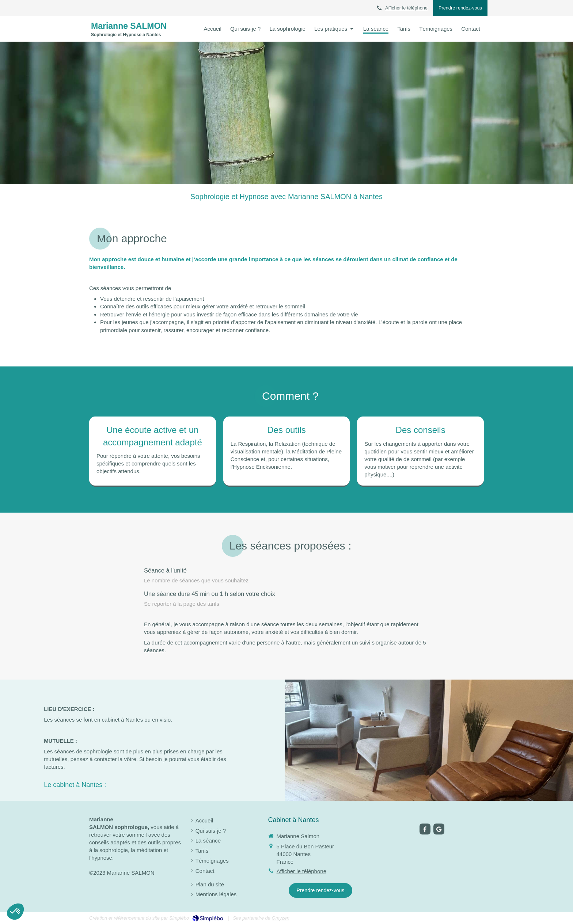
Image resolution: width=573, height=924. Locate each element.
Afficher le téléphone (406, 8)
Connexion (471, 918)
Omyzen (281, 918)
